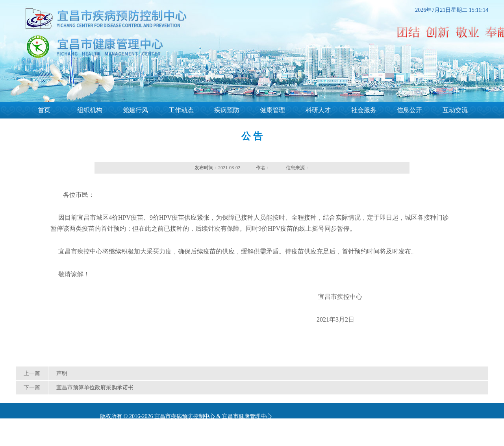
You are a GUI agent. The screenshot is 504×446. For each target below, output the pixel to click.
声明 (62, 373)
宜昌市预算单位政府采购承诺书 (95, 388)
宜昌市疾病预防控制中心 (185, 416)
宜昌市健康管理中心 (247, 416)
